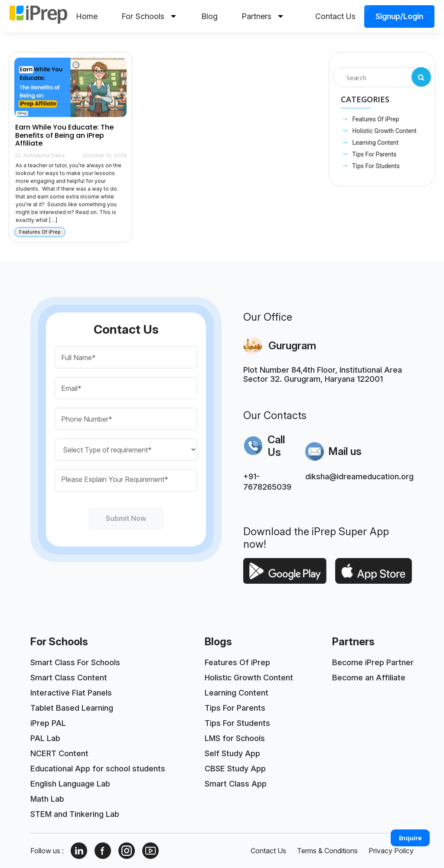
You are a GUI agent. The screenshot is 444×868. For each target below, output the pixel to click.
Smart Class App (236, 784)
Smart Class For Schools (75, 662)
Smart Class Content (69, 678)
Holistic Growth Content (384, 131)
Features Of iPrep (375, 119)
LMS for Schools (235, 738)
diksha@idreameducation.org (359, 476)
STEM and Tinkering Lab (75, 814)
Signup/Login (399, 16)
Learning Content (375, 143)
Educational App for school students (98, 769)
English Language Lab (70, 784)
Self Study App (232, 753)
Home (87, 16)
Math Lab (47, 799)
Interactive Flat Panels (71, 693)
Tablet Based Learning (72, 708)
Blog (209, 16)
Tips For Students (375, 166)
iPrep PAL (48, 723)
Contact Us (335, 16)
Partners (262, 16)
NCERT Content (59, 753)
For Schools (149, 16)
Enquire (410, 838)
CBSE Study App (235, 769)
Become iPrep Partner (373, 662)
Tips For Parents (374, 154)
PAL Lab (45, 738)
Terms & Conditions (327, 851)
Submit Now (126, 518)
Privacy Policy (391, 851)
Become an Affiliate (369, 678)
